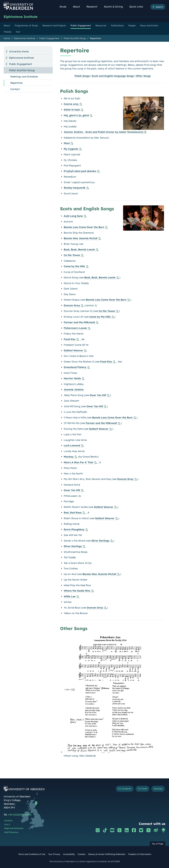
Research (93, 7)
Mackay (69, 457)
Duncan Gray (72, 306)
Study (64, 7)
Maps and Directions (14, 828)
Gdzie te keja (72, 110)
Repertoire (95, 38)
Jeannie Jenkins (74, 390)
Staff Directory (11, 832)
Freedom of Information (140, 854)
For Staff (140, 789)
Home (7, 38)
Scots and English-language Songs (113, 76)
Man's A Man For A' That (79, 463)
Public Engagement (49, 38)
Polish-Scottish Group (75, 38)
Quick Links (138, 7)
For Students (120, 789)
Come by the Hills (74, 266)
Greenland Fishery (75, 367)
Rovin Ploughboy (74, 530)
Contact (15, 89)
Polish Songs (82, 76)
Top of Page (157, 844)
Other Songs (143, 76)
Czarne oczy (71, 104)
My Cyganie (71, 149)
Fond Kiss (70, 339)
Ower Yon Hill (98, 395)
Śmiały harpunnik (75, 188)
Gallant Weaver (73, 351)
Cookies (82, 854)
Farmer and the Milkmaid (79, 322)
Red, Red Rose (73, 513)
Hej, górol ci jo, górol (76, 115)
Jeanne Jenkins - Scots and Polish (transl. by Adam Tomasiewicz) (104, 132)
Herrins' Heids (72, 378)
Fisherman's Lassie (75, 328)
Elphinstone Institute (22, 17)
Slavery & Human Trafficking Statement (107, 854)
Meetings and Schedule (24, 77)
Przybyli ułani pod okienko (80, 171)
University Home (19, 52)
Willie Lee (70, 597)
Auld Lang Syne (73, 216)
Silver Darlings (100, 541)
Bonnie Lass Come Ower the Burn (84, 227)
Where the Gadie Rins (77, 591)
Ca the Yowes (72, 255)
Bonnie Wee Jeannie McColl (81, 238)
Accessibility (69, 854)
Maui (67, 143)
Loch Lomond (72, 446)
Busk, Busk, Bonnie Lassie (79, 250)
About (78, 7)
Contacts (8, 821)
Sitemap (157, 789)
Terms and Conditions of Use (32, 854)
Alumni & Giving (115, 7)
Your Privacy (54, 854)
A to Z (7, 825)
